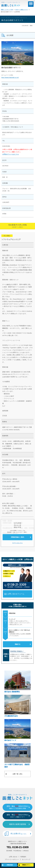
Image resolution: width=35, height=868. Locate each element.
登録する (18, 644)
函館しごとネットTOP (7, 10)
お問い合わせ (13, 857)
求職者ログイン (26, 865)
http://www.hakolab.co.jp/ (10, 77)
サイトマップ (26, 859)
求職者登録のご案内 (17, 537)
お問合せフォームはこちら (11, 154)
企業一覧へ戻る (17, 774)
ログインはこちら (17, 543)
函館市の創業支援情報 (18, 824)
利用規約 (23, 857)
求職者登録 (10, 865)
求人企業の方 (18, 834)
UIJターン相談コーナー (22, 10)
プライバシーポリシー (12, 859)
